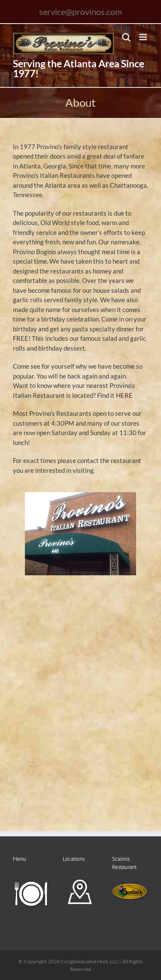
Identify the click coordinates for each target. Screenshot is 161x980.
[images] (80, 495)
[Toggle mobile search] (126, 37)
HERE (124, 395)
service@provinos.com (80, 12)
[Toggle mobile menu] (144, 37)
